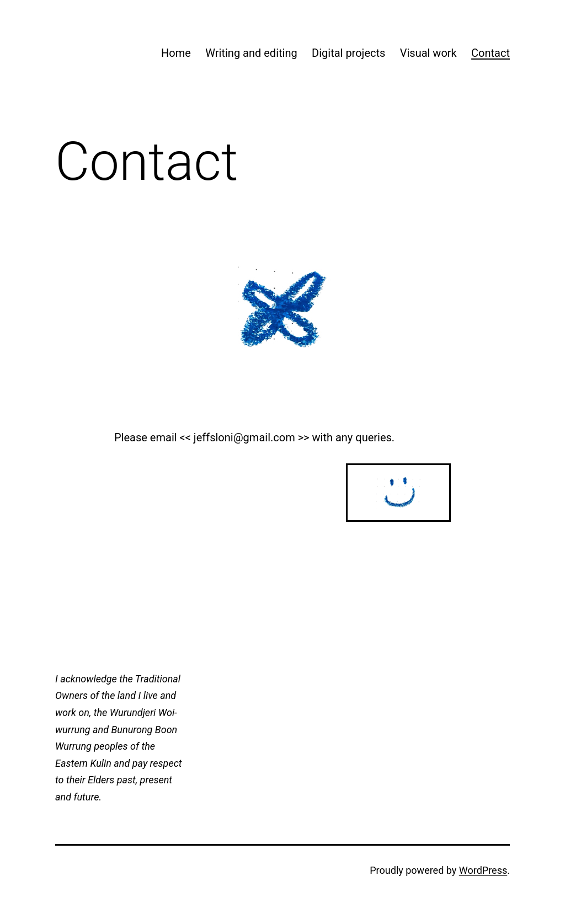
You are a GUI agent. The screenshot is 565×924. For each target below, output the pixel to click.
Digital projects (348, 53)
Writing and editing (251, 53)
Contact (491, 53)
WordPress (483, 870)
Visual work (428, 53)
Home (176, 53)
